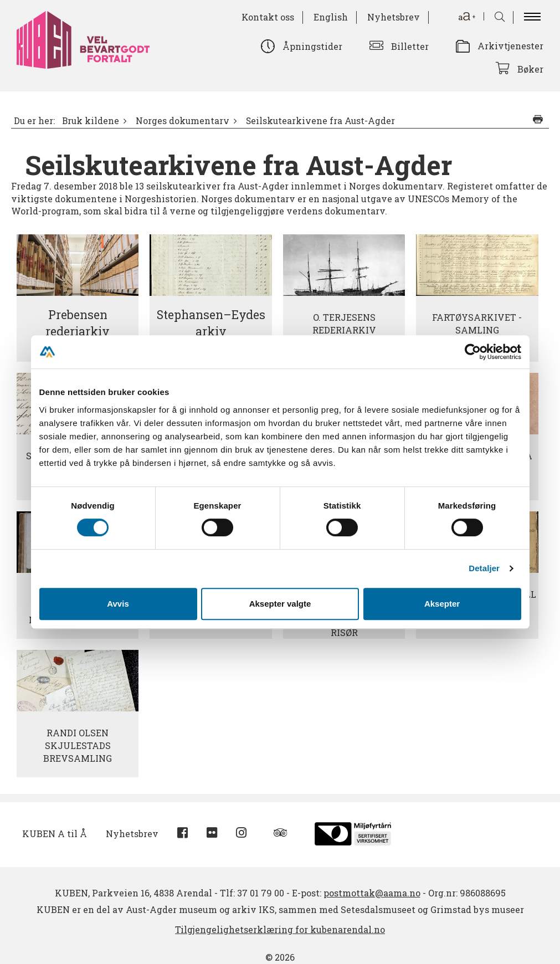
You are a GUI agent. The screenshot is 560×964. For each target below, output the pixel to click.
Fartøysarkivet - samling (477, 324)
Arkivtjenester (510, 46)
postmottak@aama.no (372, 893)
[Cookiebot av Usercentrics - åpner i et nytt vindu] (473, 352)
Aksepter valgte (280, 604)
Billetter (410, 46)
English (331, 17)
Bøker (530, 69)
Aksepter (442, 604)
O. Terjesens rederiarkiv (344, 324)
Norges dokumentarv (183, 121)
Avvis (118, 604)
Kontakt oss (268, 17)
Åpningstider (312, 46)
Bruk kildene (91, 121)
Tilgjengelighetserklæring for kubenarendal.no (280, 929)
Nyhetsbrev (394, 17)
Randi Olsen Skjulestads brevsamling (78, 745)
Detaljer (484, 568)
